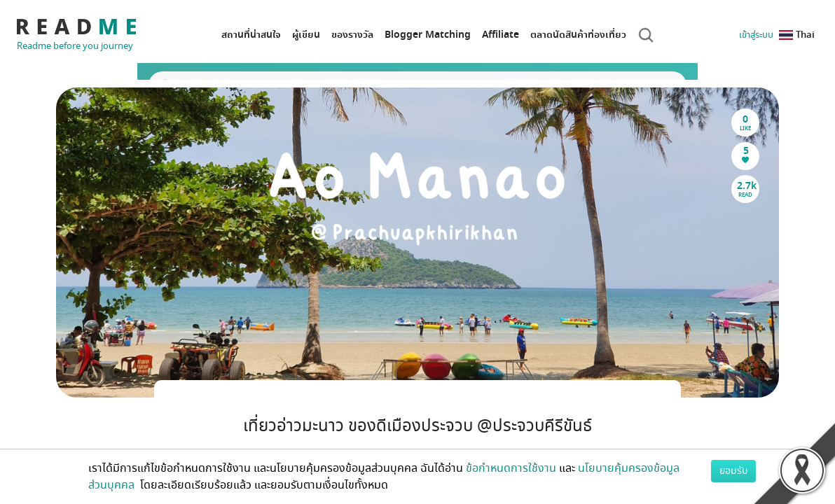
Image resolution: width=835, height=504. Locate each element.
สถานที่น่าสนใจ (251, 35)
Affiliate (501, 35)
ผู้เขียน (306, 35)
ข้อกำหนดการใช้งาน (511, 468)
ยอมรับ (733, 471)
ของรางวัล (352, 35)
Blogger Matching (428, 35)
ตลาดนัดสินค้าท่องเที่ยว (578, 35)
